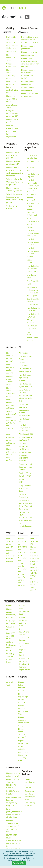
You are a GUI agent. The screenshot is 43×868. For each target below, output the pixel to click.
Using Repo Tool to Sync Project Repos (25, 488)
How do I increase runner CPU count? (33, 242)
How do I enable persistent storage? (33, 224)
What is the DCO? (26, 434)
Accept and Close (19, 863)
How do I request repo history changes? (25, 378)
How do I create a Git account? (11, 58)
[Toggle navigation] (38, 2)
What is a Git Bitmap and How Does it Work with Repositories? (24, 664)
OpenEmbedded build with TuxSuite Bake (33, 302)
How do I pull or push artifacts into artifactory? (33, 269)
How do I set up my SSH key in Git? (12, 99)
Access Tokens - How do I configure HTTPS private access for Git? (12, 110)
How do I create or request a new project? (14, 155)
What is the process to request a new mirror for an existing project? (25, 410)
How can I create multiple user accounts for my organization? (12, 131)
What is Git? (11, 51)
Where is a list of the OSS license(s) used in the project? (15, 182)
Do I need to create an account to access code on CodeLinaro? (12, 42)
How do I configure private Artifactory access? (11, 440)
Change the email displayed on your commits (26, 467)
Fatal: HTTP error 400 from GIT (11, 636)
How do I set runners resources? (32, 197)
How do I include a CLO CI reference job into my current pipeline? (33, 186)
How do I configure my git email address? (25, 428)
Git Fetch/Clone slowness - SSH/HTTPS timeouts (24, 634)
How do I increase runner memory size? (33, 233)
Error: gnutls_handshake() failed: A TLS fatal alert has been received (14, 814)
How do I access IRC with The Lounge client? (35, 573)
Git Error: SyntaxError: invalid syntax (24, 446)
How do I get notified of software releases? (10, 556)
